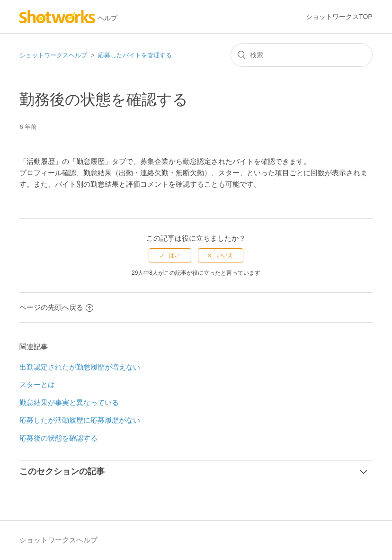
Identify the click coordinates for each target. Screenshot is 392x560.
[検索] (302, 55)
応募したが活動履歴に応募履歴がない (80, 420)
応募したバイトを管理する (135, 55)
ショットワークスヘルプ (53, 55)
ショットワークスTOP (339, 17)
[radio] (170, 255)
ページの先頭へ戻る (56, 307)
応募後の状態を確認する (58, 438)
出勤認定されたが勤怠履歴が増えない (80, 367)
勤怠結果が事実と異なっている (69, 402)
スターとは (37, 384)
